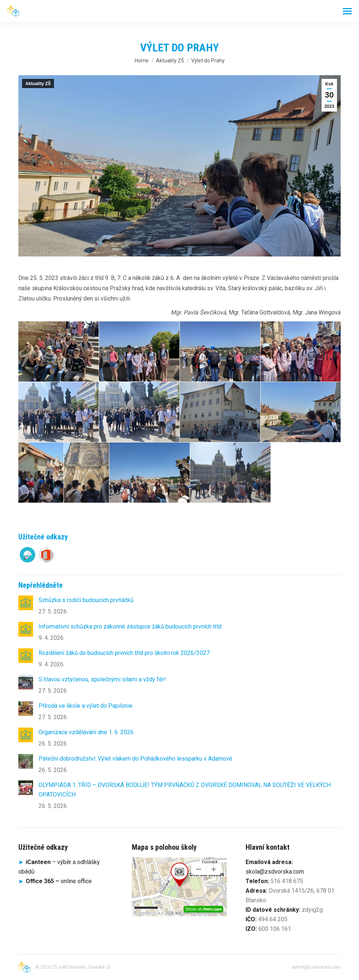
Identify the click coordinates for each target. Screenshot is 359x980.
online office (59, 881)
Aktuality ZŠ (38, 84)
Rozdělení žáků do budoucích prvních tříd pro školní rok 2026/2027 (124, 653)
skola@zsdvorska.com (275, 872)
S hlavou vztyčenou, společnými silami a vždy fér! (102, 679)
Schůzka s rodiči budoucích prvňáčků (86, 600)
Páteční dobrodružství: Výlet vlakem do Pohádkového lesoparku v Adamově (135, 759)
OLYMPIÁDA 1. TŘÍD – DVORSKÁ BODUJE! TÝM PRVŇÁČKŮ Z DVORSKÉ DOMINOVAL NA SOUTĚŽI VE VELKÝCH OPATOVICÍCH (185, 790)
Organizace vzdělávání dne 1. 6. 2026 (86, 732)
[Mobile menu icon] (347, 11)
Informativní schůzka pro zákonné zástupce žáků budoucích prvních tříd (130, 626)
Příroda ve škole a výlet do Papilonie (86, 706)
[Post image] (26, 603)
